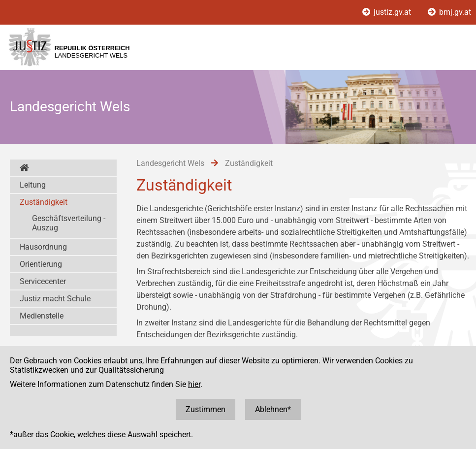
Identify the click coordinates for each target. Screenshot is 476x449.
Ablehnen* (273, 409)
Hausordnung (43, 247)
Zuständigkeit (44, 202)
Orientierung (41, 264)
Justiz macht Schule (55, 299)
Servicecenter (43, 281)
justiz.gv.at (388, 12)
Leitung (33, 185)
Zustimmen (206, 409)
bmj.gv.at (449, 12)
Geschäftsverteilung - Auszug (69, 223)
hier (194, 384)
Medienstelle (42, 316)
